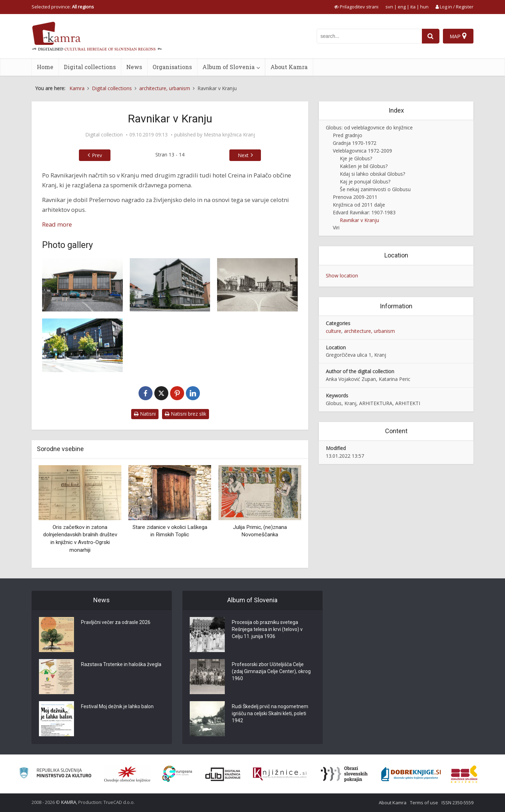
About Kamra (289, 67)
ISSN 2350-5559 (457, 803)
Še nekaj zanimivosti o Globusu (375, 189)
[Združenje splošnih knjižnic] (464, 774)
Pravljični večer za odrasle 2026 (116, 622)
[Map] (458, 36)
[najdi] (431, 36)
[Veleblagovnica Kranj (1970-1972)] (82, 345)
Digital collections (90, 67)
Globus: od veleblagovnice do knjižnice (369, 127)
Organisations (172, 67)
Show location (342, 276)
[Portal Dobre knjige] (411, 774)
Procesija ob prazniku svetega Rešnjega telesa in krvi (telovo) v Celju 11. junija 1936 (267, 629)
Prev (97, 155)
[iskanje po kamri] (369, 36)
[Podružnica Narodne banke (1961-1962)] (170, 285)
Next (243, 155)
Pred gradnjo (348, 135)
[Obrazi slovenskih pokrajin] (344, 774)
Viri (336, 227)
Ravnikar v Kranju (359, 220)
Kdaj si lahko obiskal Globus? (372, 174)
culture (334, 331)
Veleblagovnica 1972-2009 (362, 151)
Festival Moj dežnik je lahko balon (117, 706)
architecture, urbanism (369, 331)
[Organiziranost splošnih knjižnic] (127, 774)
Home (45, 67)
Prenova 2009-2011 (355, 197)
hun (424, 7)
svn (389, 7)
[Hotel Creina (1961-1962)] (257, 285)
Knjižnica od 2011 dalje (359, 205)
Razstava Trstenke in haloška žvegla (121, 664)
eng (402, 7)
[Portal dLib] (223, 774)
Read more (57, 224)
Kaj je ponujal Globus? (365, 182)
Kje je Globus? (356, 158)
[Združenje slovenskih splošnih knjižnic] (280, 774)
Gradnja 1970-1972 (355, 143)
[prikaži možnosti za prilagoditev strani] (356, 7)
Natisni (145, 414)
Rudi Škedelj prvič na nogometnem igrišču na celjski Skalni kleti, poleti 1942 (270, 713)
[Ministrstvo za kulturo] (55, 774)
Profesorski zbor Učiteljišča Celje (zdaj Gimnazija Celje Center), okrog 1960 (271, 671)
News (134, 67)
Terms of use (424, 803)
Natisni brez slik (186, 414)
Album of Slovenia (228, 67)
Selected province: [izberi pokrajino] (63, 7)
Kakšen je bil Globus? (364, 166)
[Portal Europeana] (177, 774)
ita (413, 7)
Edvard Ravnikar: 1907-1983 (364, 212)
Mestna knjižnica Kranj (229, 135)
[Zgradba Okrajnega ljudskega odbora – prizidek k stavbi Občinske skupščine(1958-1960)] (82, 285)
